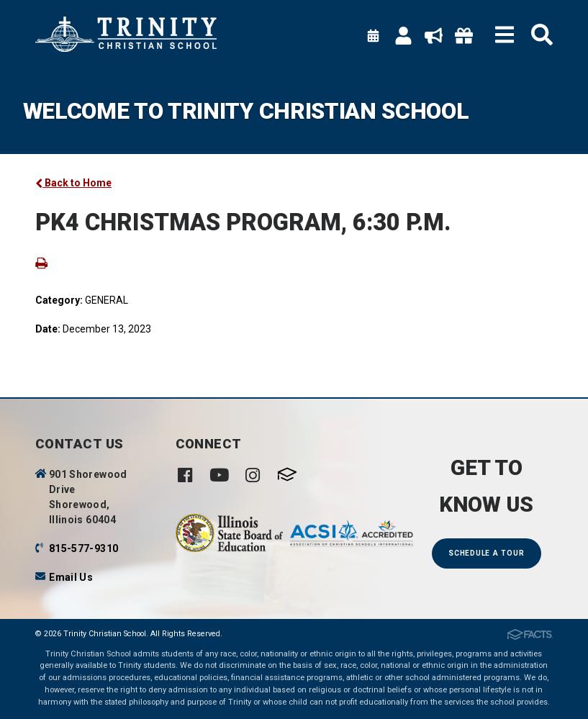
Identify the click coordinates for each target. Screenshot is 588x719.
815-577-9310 (83, 548)
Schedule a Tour (486, 553)
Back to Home (73, 183)
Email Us (71, 577)
